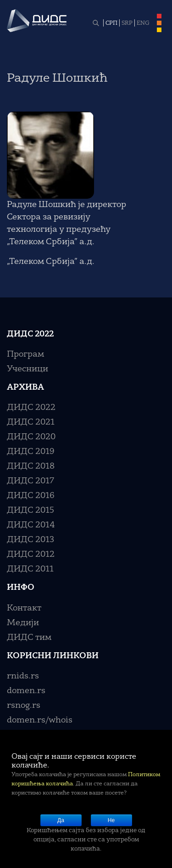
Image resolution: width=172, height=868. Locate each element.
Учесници (28, 369)
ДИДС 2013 (31, 540)
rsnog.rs (24, 706)
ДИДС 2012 (31, 554)
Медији (23, 623)
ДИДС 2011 (30, 569)
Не (111, 820)
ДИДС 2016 (31, 496)
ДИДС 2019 (31, 452)
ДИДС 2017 (31, 481)
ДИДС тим (29, 638)
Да (61, 820)
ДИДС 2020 (31, 437)
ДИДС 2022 (31, 408)
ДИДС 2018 (31, 466)
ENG (143, 23)
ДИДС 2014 (31, 525)
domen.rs (26, 691)
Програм (25, 354)
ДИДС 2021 (31, 422)
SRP (127, 23)
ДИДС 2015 (31, 510)
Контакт (24, 608)
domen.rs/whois (40, 720)
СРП (111, 23)
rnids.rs (23, 676)
